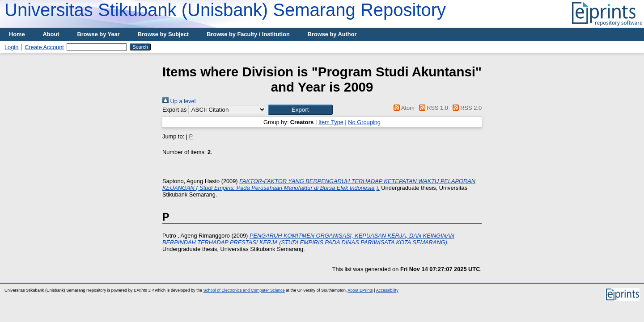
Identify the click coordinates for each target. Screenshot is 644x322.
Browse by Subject (163, 34)
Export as (174, 110)
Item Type (331, 122)
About (51, 34)
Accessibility (387, 290)
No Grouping (364, 122)
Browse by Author (332, 34)
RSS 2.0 (466, 108)
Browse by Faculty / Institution (248, 34)
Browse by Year (99, 34)
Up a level (179, 101)
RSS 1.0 (432, 108)
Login (11, 47)
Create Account (44, 47)
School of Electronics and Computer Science (244, 290)
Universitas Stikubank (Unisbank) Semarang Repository (225, 10)
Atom (403, 108)
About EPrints (360, 290)
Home (17, 34)
